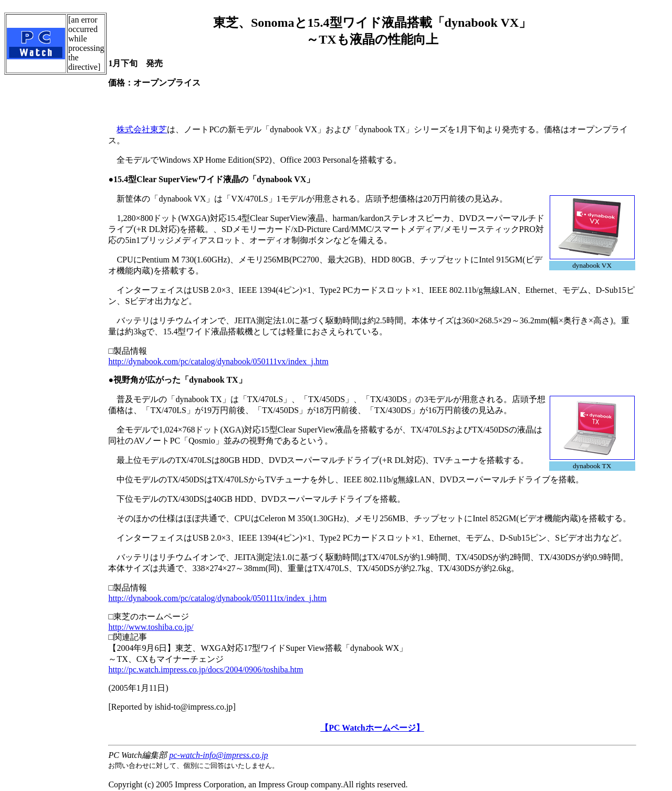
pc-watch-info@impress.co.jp (218, 755)
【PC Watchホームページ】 (372, 728)
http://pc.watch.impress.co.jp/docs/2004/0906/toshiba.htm (206, 669)
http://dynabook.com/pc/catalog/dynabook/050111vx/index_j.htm (218, 361)
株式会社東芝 (142, 129)
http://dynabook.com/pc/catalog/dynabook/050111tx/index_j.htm (217, 598)
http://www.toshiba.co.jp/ (151, 627)
